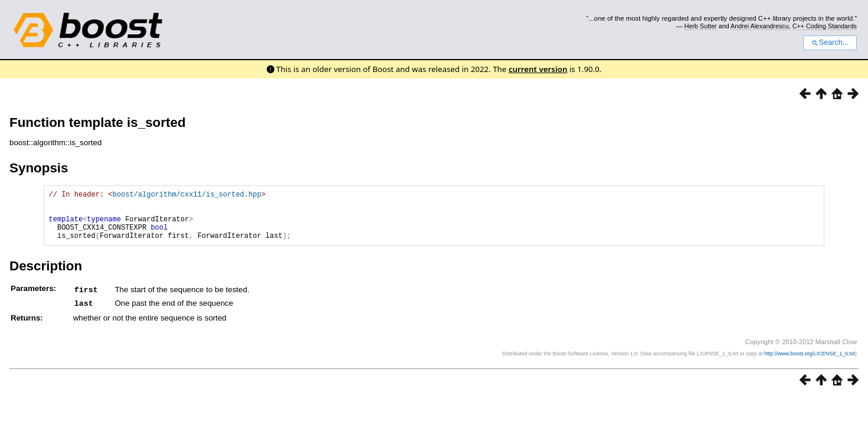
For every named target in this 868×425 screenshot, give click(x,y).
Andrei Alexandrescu (760, 26)
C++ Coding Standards (825, 26)
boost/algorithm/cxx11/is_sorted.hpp (187, 196)
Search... (830, 42)
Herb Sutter (701, 26)
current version (538, 69)
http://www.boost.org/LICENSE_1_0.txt (810, 363)
